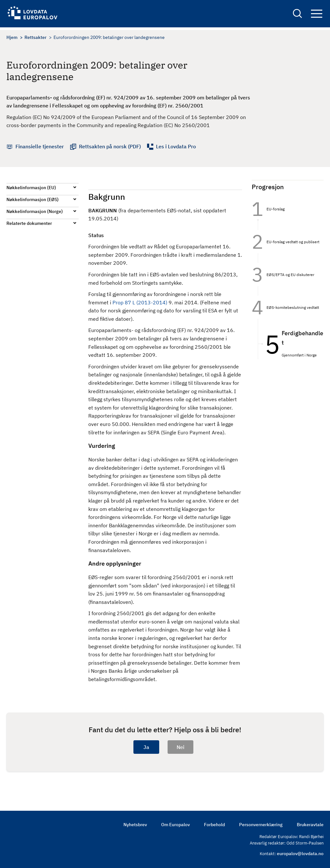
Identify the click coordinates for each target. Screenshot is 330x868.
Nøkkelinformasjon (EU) (31, 188)
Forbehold (214, 825)
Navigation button (317, 15)
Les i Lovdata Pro (176, 146)
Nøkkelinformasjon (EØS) (33, 199)
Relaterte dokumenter (29, 223)
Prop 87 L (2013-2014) (141, 302)
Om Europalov (175, 825)
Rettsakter (35, 37)
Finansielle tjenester (40, 146)
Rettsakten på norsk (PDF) (110, 146)
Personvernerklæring (261, 825)
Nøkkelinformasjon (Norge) (35, 211)
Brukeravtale (310, 825)
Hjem (12, 37)
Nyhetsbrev (135, 825)
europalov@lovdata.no (300, 854)
